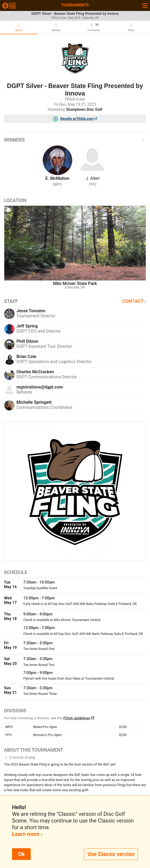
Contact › (134, 301)
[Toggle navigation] (145, 5)
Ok (21, 854)
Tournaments (75, 5)
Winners (75, 140)
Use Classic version (111, 854)
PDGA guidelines (77, 718)
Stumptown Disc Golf (84, 110)
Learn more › (27, 834)
